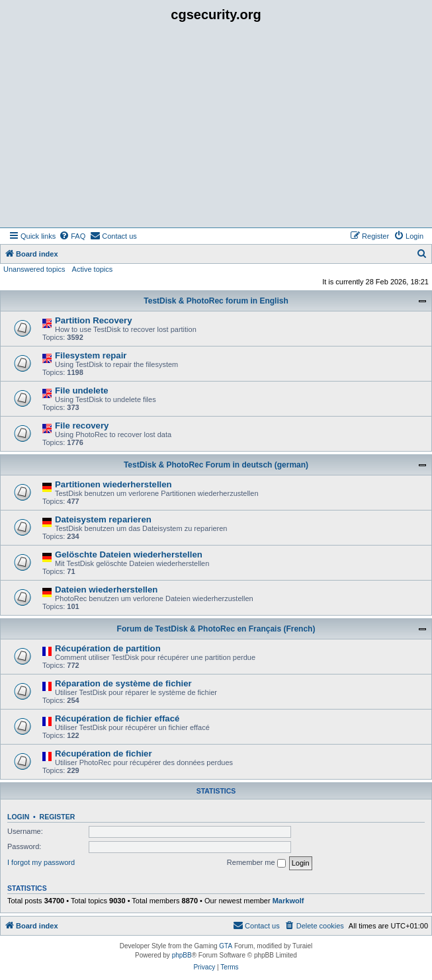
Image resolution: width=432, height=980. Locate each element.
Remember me (256, 863)
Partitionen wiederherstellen (113, 484)
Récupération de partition (108, 648)
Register (58, 817)
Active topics (93, 269)
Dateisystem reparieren (103, 519)
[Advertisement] (216, 128)
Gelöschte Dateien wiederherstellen (129, 554)
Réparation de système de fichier (123, 683)
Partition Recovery (94, 320)
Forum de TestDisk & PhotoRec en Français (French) (216, 629)
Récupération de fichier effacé (117, 718)
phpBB (182, 955)
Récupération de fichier (104, 754)
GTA (226, 946)
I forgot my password (41, 862)
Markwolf (288, 901)
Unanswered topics (34, 269)
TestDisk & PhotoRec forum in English (216, 301)
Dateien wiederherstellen (106, 590)
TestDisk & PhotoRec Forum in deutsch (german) (216, 465)
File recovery (82, 426)
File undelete (82, 390)
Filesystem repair (91, 355)
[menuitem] (72, 236)
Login (18, 817)
